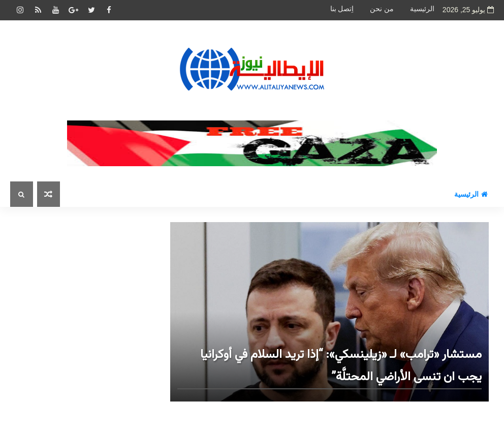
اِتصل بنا (342, 9)
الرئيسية (422, 9)
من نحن (382, 9)
